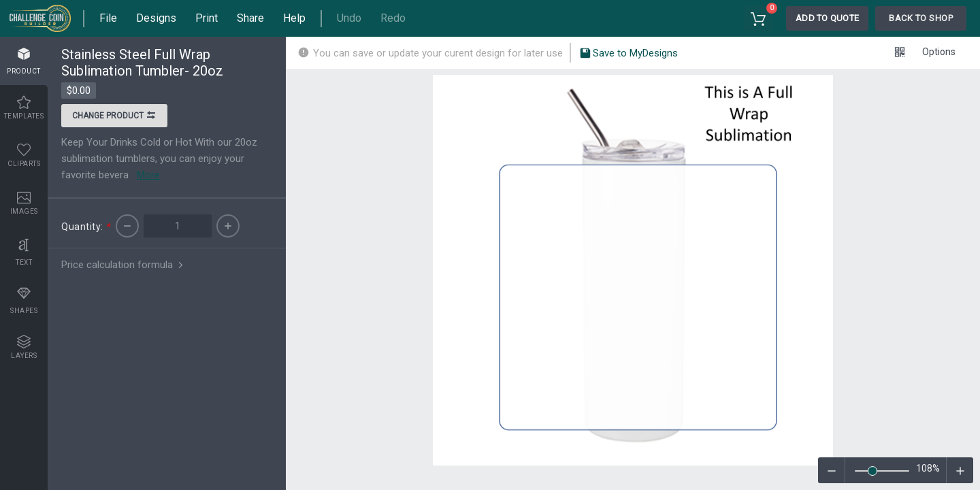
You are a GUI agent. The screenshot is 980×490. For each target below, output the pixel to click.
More (148, 175)
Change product (114, 117)
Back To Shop (921, 18)
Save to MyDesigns (628, 54)
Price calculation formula (124, 265)
